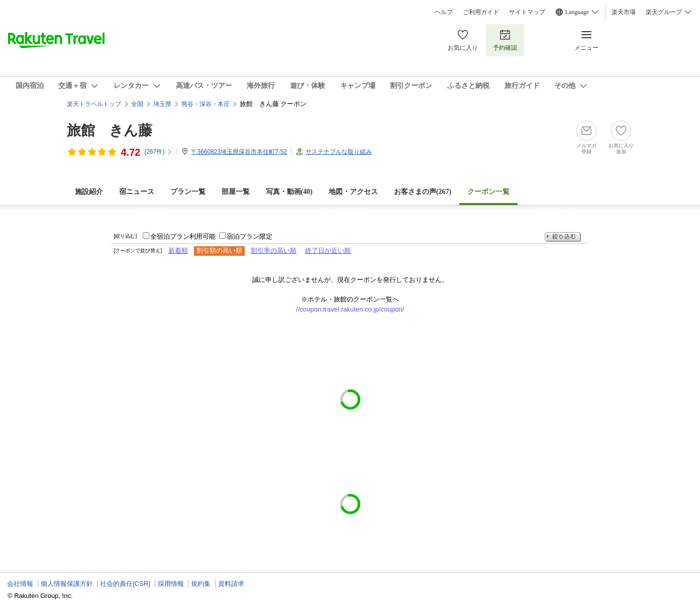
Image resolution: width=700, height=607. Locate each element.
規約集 (201, 584)
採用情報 (171, 584)
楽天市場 (624, 12)
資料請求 (231, 584)
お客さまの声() (423, 192)
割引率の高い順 (274, 250)
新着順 (178, 250)
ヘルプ (444, 12)
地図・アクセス (353, 192)
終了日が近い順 (328, 250)
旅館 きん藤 (110, 130)
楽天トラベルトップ (94, 104)
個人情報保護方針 (67, 584)
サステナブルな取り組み (339, 152)
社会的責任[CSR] (125, 584)
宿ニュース (137, 192)
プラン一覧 (188, 192)
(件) (158, 152)
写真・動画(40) (289, 192)
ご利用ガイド (481, 12)
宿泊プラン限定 (249, 236)
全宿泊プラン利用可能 (183, 236)
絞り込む (563, 237)
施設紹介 (89, 192)
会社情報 (20, 584)
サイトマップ (527, 12)
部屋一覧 (236, 192)
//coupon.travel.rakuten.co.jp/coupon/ (350, 309)
